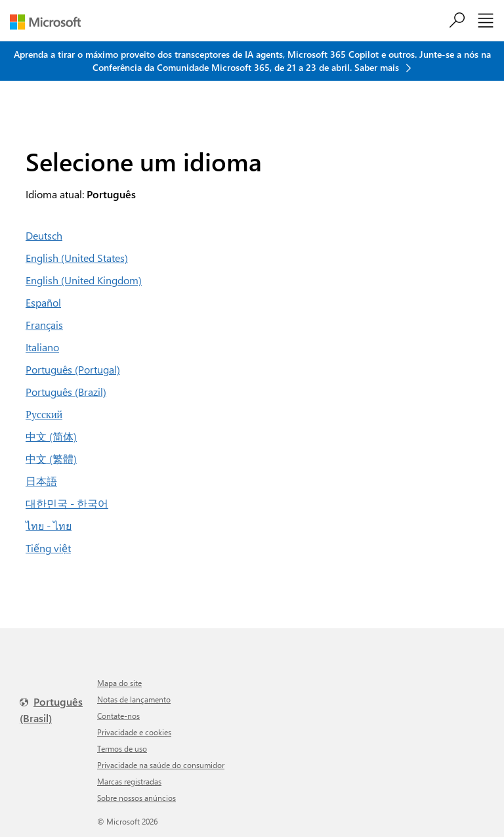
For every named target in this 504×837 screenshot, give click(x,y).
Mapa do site (119, 683)
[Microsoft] (50, 22)
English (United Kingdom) (84, 280)
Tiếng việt (48, 548)
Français (44, 325)
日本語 (41, 481)
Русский (44, 414)
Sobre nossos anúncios (136, 798)
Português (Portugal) (73, 369)
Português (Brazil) (66, 392)
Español (43, 302)
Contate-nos (118, 716)
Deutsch (44, 235)
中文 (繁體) (51, 459)
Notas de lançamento (134, 699)
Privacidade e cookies (134, 732)
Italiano (42, 347)
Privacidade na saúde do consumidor (161, 765)
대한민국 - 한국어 (67, 503)
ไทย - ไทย (49, 526)
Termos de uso (122, 748)
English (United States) (77, 258)
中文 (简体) (51, 436)
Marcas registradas (129, 781)
